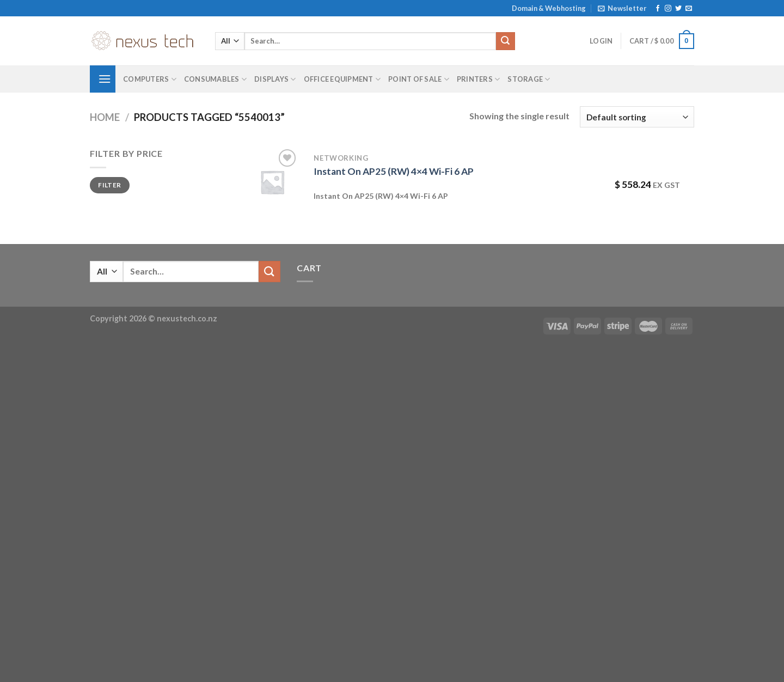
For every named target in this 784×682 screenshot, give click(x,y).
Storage (529, 79)
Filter (109, 185)
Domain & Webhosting (549, 8)
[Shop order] (637, 117)
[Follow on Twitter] (678, 9)
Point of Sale (419, 79)
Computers (150, 79)
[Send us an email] (689, 9)
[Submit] (505, 41)
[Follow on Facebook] (658, 9)
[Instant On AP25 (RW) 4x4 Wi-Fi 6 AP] (272, 182)
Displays (275, 79)
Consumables (215, 79)
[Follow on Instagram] (668, 9)
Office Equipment (342, 79)
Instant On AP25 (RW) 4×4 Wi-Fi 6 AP (394, 171)
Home (105, 117)
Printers (479, 79)
